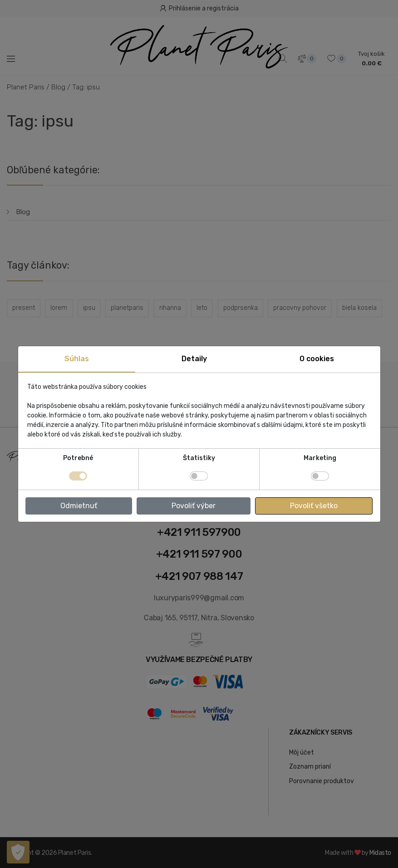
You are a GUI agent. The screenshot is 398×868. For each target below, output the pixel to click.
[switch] (199, 476)
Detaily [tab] (194, 359)
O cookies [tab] (317, 359)
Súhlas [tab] (77, 359)
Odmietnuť (79, 506)
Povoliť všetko (314, 506)
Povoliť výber (194, 506)
